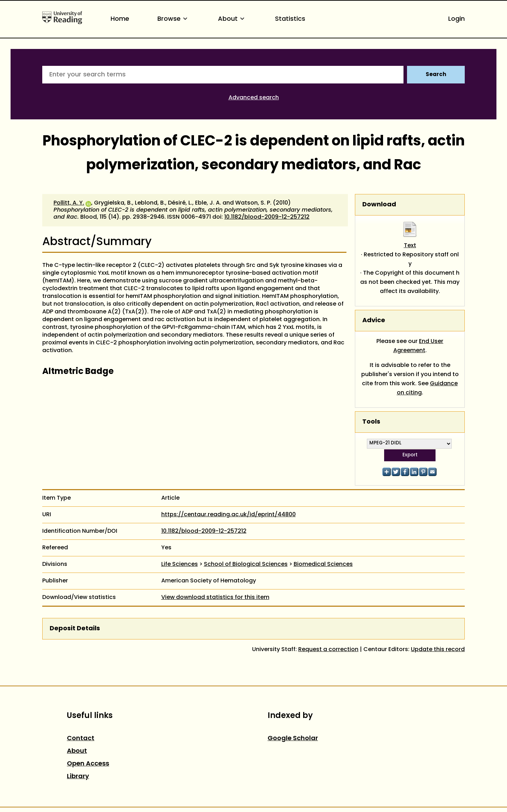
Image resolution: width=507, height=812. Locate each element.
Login (456, 19)
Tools (371, 422)
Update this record (438, 650)
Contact (81, 739)
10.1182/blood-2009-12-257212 (267, 217)
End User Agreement (418, 346)
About (232, 19)
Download (379, 205)
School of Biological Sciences (246, 564)
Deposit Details (75, 629)
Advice (374, 321)
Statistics (290, 19)
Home (120, 19)
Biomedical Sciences (323, 564)
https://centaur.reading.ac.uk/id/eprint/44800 (229, 515)
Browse (174, 19)
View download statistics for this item (215, 598)
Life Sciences (180, 564)
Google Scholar (293, 739)
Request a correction (328, 650)
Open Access (88, 764)
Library (78, 777)
